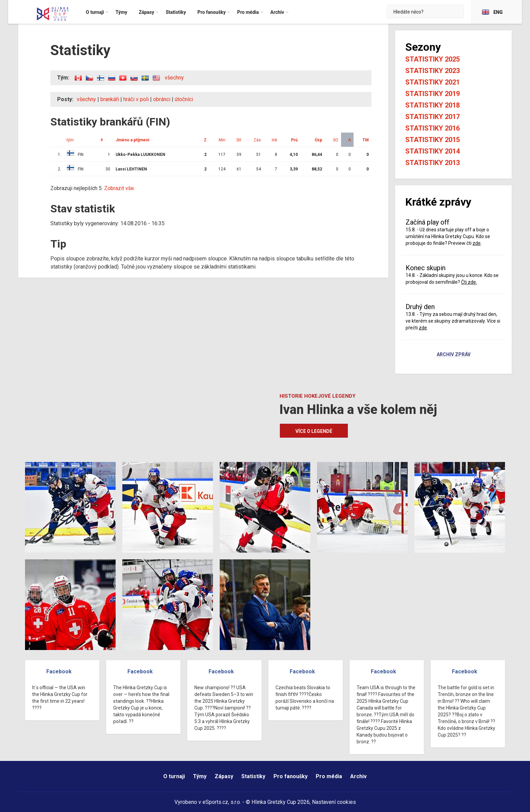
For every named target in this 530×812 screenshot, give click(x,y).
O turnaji (174, 776)
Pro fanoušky (291, 776)
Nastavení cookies (334, 802)
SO (336, 140)
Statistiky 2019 (432, 94)
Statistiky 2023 (432, 71)
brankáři (110, 99)
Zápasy (224, 776)
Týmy (200, 776)
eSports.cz (215, 802)
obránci (162, 99)
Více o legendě (314, 431)
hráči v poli (136, 99)
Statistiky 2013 (432, 163)
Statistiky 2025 (432, 59)
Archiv (358, 776)
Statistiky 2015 (432, 140)
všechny (174, 78)
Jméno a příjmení (132, 140)
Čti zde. (469, 282)
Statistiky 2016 (432, 128)
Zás (257, 140)
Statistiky (253, 776)
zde (477, 243)
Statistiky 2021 (432, 82)
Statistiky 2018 (432, 105)
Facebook (59, 671)
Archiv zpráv (454, 355)
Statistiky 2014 (432, 151)
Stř (239, 140)
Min (222, 140)
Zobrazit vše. (119, 188)
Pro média (329, 776)
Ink (274, 140)
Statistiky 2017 (432, 117)
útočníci (184, 99)
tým (70, 140)
